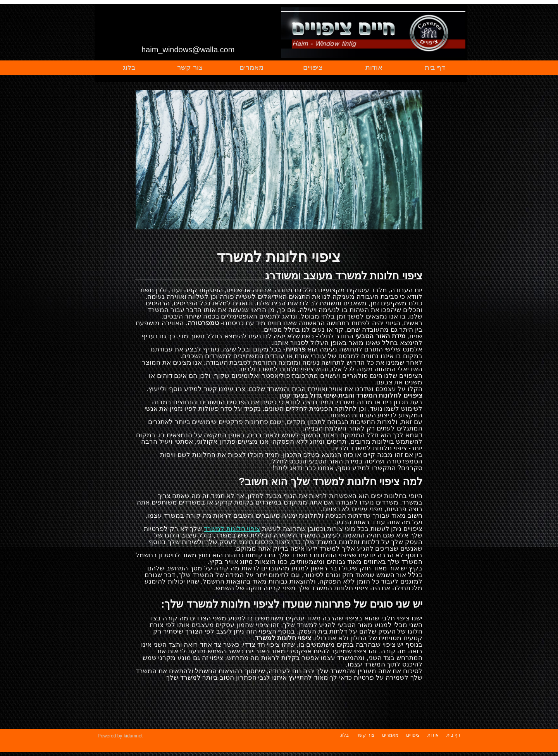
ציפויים (313, 67)
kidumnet (133, 736)
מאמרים (251, 67)
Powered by (110, 736)
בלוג (129, 67)
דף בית (435, 67)
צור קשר (190, 67)
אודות (374, 67)
